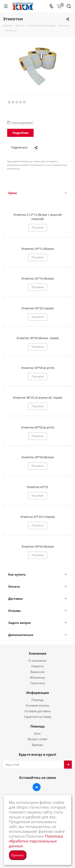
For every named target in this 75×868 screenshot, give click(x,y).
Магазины (37, 677)
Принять (18, 855)
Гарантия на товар (38, 717)
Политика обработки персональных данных (36, 841)
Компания (37, 653)
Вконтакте (37, 787)
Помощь (38, 700)
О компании (37, 661)
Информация (37, 693)
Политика (38, 683)
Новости (38, 666)
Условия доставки (38, 711)
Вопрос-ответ (38, 739)
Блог (37, 733)
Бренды (37, 745)
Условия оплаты (37, 705)
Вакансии (37, 672)
